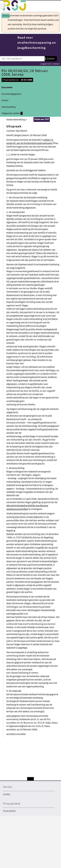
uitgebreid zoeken (50, 64)
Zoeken (51, 59)
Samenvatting (8, 107)
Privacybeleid (9, 811)
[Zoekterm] (22, 59)
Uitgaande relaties (12, 113)
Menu (7, 16)
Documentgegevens (11, 94)
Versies (5, 100)
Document (7, 87)
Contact (7, 794)
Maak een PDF (42, 119)
